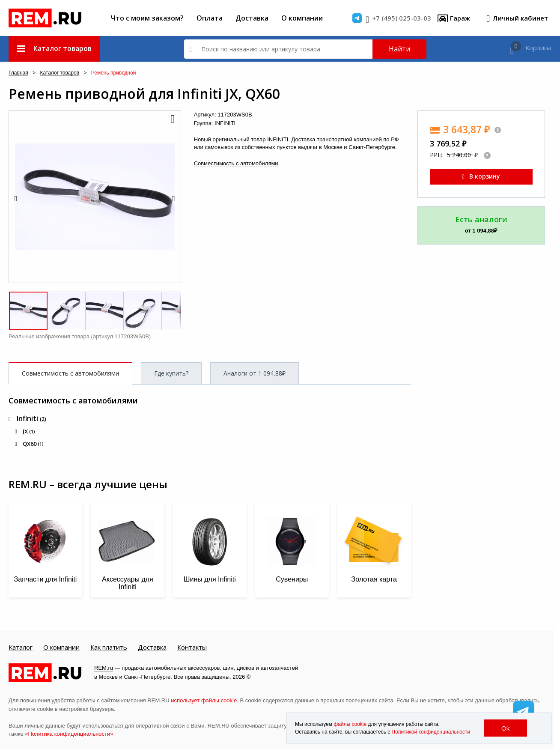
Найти (399, 49)
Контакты (192, 648)
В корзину (481, 176)
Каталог (21, 648)
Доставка (252, 18)
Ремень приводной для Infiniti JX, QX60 (144, 94)
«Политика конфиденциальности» (69, 734)
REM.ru (104, 668)
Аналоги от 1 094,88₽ (255, 373)
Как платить (109, 648)
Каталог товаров (60, 73)
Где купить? (171, 373)
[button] (172, 119)
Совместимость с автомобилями (236, 163)
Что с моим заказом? (147, 18)
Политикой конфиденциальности (431, 732)
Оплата (210, 18)
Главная (18, 73)
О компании (302, 18)
